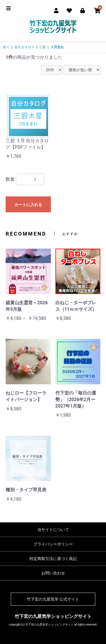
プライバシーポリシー (53, 544)
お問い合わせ (53, 573)
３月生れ (57, 47)
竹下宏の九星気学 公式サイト (53, 599)
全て (6, 47)
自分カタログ (24, 47)
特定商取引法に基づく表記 (53, 559)
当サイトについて (53, 530)
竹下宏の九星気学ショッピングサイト (53, 616)
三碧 (42, 47)
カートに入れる (28, 205)
